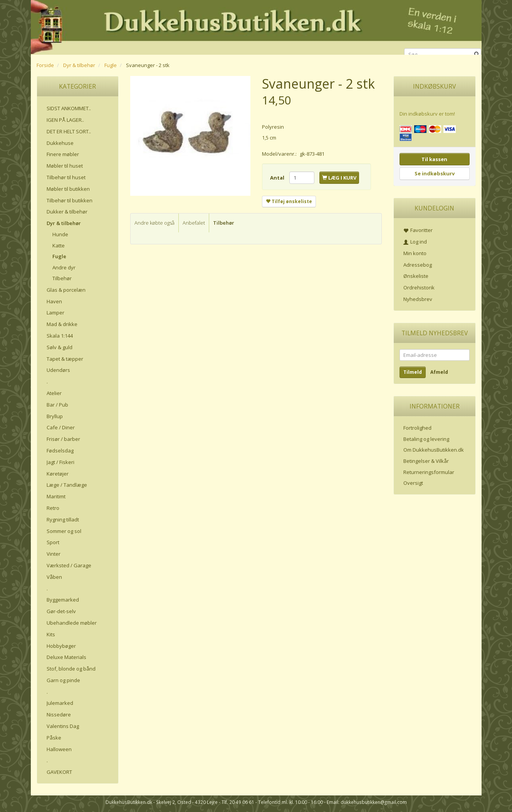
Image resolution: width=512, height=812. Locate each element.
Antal (278, 178)
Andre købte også (154, 223)
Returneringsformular (429, 472)
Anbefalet (194, 223)
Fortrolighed (417, 428)
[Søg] (477, 55)
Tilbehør (224, 223)
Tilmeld (413, 372)
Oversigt (413, 483)
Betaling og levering (426, 439)
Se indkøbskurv (435, 173)
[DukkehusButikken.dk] (256, 26)
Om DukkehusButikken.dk (434, 450)
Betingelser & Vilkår (426, 461)
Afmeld (439, 372)
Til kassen (434, 159)
